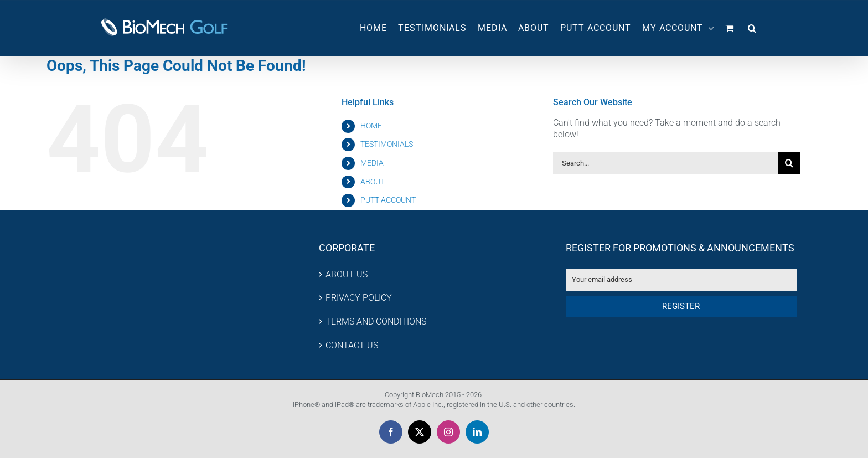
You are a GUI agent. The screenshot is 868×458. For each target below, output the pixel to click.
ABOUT (373, 182)
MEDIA (372, 163)
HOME (371, 126)
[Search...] (666, 163)
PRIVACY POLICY (359, 298)
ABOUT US (347, 274)
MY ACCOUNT (678, 28)
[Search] (789, 163)
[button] (752, 28)
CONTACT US (352, 345)
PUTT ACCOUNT (388, 200)
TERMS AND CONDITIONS (376, 321)
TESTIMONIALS (387, 144)
